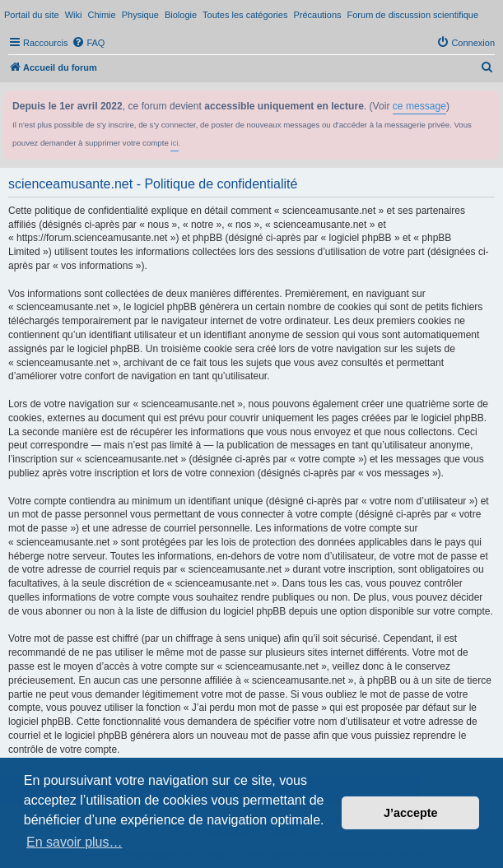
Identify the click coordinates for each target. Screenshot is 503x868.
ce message (419, 106)
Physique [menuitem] (140, 15)
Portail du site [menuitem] (32, 15)
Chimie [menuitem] (101, 15)
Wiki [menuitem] (74, 15)
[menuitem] (88, 43)
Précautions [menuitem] (317, 15)
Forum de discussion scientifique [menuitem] (413, 15)
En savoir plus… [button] (75, 842)
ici (174, 143)
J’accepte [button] (411, 813)
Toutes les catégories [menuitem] (245, 15)
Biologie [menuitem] (181, 15)
